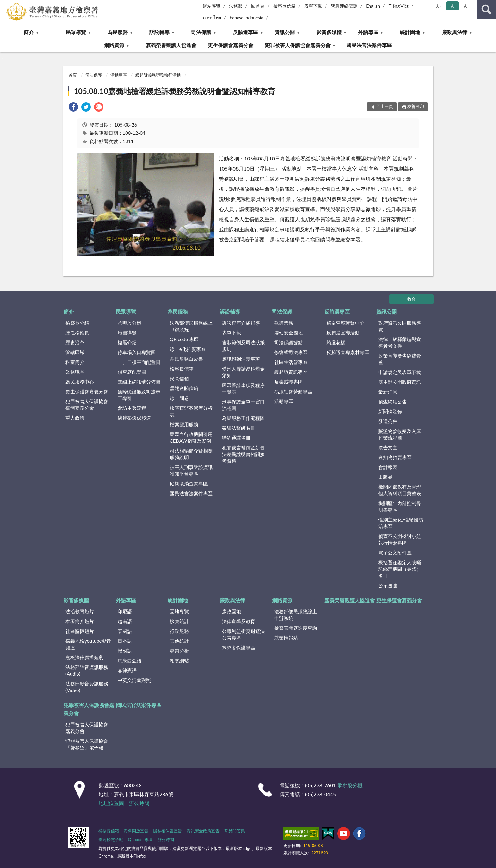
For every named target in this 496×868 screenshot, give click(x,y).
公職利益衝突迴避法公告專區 (243, 634)
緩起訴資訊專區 (291, 372)
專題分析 (179, 651)
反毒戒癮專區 (288, 382)
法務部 (236, 6)
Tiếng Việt (399, 6)
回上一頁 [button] (385, 106)
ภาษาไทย (212, 18)
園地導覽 (179, 611)
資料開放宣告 (136, 831)
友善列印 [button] (416, 106)
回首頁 (258, 6)
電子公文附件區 (395, 553)
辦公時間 (139, 803)
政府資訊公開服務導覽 (400, 326)
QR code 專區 (184, 339)
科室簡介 (75, 362)
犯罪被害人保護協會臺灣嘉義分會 (87, 405)
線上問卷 (179, 398)
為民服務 (118, 32)
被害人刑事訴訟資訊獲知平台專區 (191, 470)
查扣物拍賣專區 (395, 457)
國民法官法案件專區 (369, 45)
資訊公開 (285, 32)
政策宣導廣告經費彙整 (400, 359)
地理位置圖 (111, 803)
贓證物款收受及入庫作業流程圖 (400, 434)
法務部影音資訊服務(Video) (87, 687)
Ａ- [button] (438, 6)
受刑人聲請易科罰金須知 (243, 372)
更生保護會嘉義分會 (231, 45)
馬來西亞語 (130, 660)
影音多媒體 (329, 32)
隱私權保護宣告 (167, 831)
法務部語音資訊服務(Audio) (87, 670)
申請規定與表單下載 (400, 372)
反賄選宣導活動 (343, 333)
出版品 (385, 477)
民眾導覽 (76, 32)
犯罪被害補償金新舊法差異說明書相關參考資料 (243, 454)
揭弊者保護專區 (239, 647)
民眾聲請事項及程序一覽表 (243, 388)
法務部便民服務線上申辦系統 (191, 326)
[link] (73, 108)
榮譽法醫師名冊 (239, 428)
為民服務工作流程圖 (243, 418)
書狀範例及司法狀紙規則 (243, 346)
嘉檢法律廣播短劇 (84, 657)
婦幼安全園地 (288, 333)
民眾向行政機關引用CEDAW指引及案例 (191, 437)
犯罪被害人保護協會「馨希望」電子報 (87, 744)
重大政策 (75, 418)
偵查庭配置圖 (132, 372)
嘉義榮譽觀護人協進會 (171, 45)
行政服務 (179, 631)
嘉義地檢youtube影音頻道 (88, 644)
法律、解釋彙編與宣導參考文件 (400, 343)
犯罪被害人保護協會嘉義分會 (298, 45)
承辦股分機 (130, 323)
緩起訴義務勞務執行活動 (158, 75)
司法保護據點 (288, 342)
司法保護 (201, 32)
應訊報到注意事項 (241, 359)
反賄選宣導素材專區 (348, 352)
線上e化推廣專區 (188, 349)
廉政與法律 (455, 32)
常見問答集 (235, 831)
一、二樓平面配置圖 (139, 362)
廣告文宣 (388, 447)
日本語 (125, 641)
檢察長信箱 (284, 6)
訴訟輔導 (159, 32)
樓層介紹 (127, 342)
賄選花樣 (336, 342)
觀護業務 (284, 323)
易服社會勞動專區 (293, 391)
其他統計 (179, 641)
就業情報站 (286, 638)
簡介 (29, 32)
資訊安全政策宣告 (203, 831)
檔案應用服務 (184, 424)
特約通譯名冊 (236, 438)
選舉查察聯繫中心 (345, 323)
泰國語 (125, 631)
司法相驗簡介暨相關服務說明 (191, 454)
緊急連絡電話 (344, 6)
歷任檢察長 (77, 333)
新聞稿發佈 (390, 411)
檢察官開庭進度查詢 (296, 628)
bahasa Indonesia (246, 18)
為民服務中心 (80, 382)
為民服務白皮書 (186, 359)
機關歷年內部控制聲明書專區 (400, 506)
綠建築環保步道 (134, 418)
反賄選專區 (245, 32)
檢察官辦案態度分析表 (191, 411)
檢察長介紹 (77, 323)
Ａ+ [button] (467, 6)
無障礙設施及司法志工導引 (139, 395)
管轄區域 (75, 352)
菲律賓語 (127, 670)
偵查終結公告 (393, 402)
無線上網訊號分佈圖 (139, 382)
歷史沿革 (75, 342)
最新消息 (388, 392)
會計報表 (388, 467)
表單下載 (313, 6)
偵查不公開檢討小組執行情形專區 (400, 539)
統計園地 (410, 32)
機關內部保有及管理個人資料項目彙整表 (400, 490)
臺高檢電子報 (111, 840)
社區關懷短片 (80, 631)
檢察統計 (179, 621)
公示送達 (388, 585)
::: (5, 5)
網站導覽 (212, 6)
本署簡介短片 (80, 621)
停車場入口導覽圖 (137, 352)
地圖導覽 (127, 333)
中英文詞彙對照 (134, 680)
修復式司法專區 (291, 352)
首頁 (73, 75)
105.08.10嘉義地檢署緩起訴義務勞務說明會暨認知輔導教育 (174, 91)
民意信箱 (179, 378)
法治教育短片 (80, 611)
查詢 (487, 9)
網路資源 (114, 45)
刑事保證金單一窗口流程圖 (243, 405)
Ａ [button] (452, 6)
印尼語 (125, 611)
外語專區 (368, 32)
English (373, 6)
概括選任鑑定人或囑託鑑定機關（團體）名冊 (400, 569)
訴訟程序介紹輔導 (241, 323)
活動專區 (119, 75)
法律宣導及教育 (239, 621)
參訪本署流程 (132, 408)
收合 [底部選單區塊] (412, 299)
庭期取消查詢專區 (189, 484)
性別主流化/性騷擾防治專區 (401, 523)
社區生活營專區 (291, 362)
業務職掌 (75, 372)
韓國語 (125, 651)
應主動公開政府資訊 (400, 382)
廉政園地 (232, 611)
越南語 (125, 621)
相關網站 (179, 660)
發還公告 (388, 421)
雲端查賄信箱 (184, 388)
